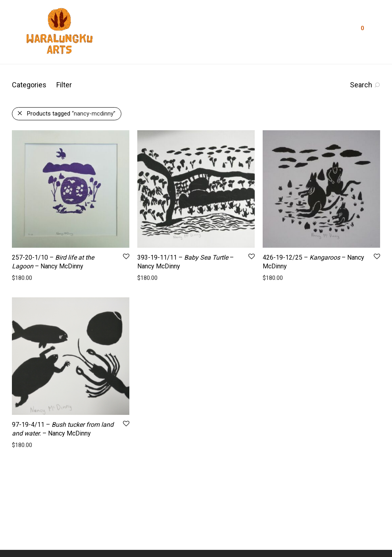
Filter (64, 85)
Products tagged (71, 114)
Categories (29, 85)
